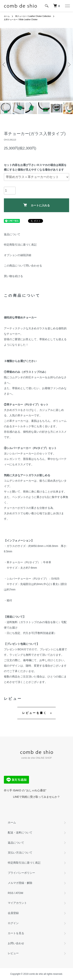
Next (69, 64)
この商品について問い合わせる (23, 266)
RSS (11, 893)
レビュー (13, 953)
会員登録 (13, 913)
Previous (4, 64)
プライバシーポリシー (21, 873)
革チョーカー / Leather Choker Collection (33, 16)
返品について (12, 234)
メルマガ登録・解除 (20, 883)
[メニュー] (67, 6)
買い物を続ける (13, 276)
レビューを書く (35, 713)
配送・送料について (20, 833)
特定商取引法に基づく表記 (20, 245)
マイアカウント (17, 903)
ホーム (7, 16)
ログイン (13, 923)
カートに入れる (36, 205)
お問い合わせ (16, 943)
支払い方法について (20, 853)
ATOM (19, 893)
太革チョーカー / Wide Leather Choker (21, 20)
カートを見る (16, 933)
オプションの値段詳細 (18, 255)
